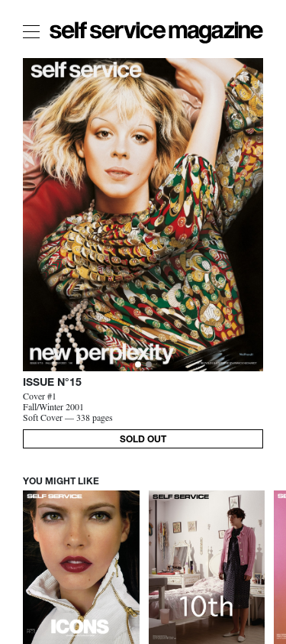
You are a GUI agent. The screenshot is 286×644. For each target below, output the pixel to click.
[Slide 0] (138, 364)
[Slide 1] (149, 364)
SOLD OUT (143, 440)
